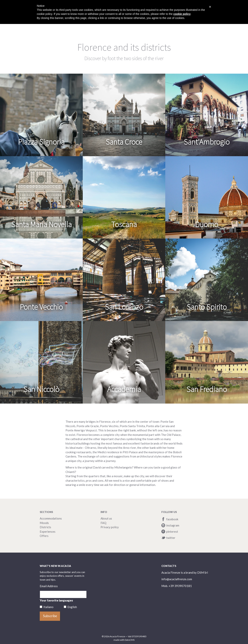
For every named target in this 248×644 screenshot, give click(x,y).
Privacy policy (110, 527)
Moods (44, 523)
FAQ (103, 523)
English (72, 607)
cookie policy (182, 14)
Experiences (48, 532)
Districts (45, 527)
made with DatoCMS (124, 640)
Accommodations (51, 518)
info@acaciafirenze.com (177, 579)
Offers (44, 536)
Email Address (49, 586)
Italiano (48, 607)
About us (106, 518)
